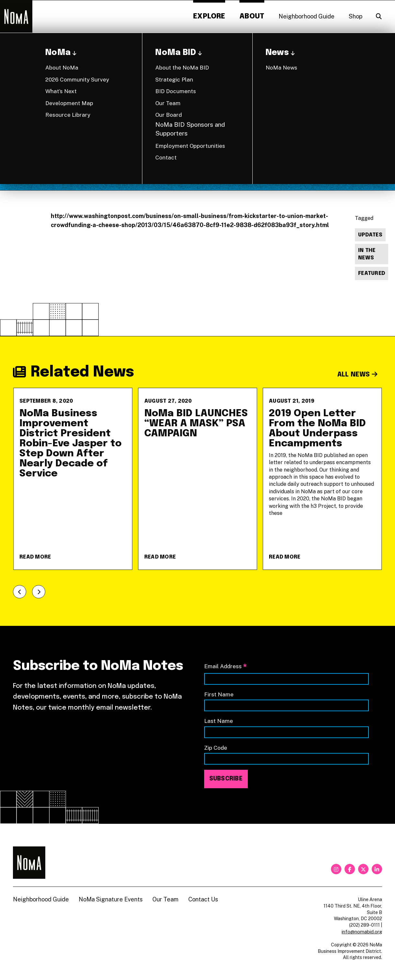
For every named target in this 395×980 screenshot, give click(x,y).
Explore (209, 16)
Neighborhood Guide (307, 16)
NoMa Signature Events (111, 899)
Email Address (225, 667)
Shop (356, 16)
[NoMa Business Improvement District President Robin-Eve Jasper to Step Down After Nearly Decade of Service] (73, 479)
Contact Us (203, 899)
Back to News (363, 51)
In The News (367, 254)
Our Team (165, 899)
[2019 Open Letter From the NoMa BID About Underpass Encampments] (322, 479)
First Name (219, 694)
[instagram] (336, 869)
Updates (370, 235)
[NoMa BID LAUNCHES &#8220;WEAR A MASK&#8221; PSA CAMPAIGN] (198, 479)
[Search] (379, 16)
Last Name (219, 721)
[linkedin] (377, 869)
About (252, 16)
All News (358, 375)
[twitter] (363, 869)
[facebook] (350, 869)
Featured (372, 273)
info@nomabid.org (362, 932)
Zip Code (216, 748)
